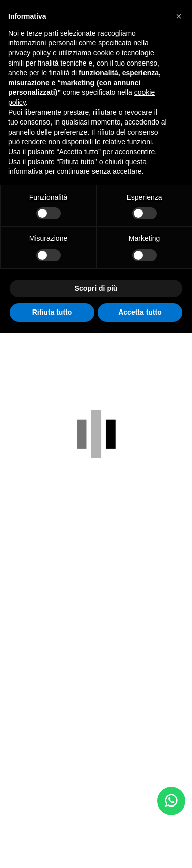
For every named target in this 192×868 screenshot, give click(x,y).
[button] (179, 16)
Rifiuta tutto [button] (52, 312)
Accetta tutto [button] (140, 312)
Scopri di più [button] (96, 288)
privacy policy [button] (29, 53)
